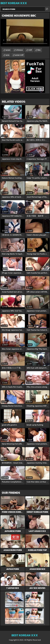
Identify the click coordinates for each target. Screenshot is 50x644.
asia (8, 55)
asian (8, 50)
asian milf (19, 55)
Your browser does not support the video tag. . (25, 33)
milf (30, 50)
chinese (19, 50)
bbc (39, 50)
